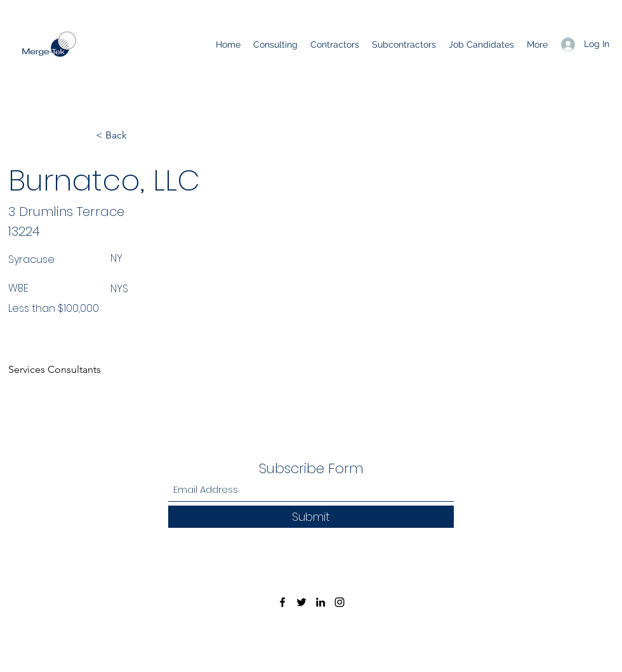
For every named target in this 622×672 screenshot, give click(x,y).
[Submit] (311, 517)
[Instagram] (340, 602)
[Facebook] (282, 602)
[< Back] (138, 135)
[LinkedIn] (321, 602)
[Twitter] (301, 602)
